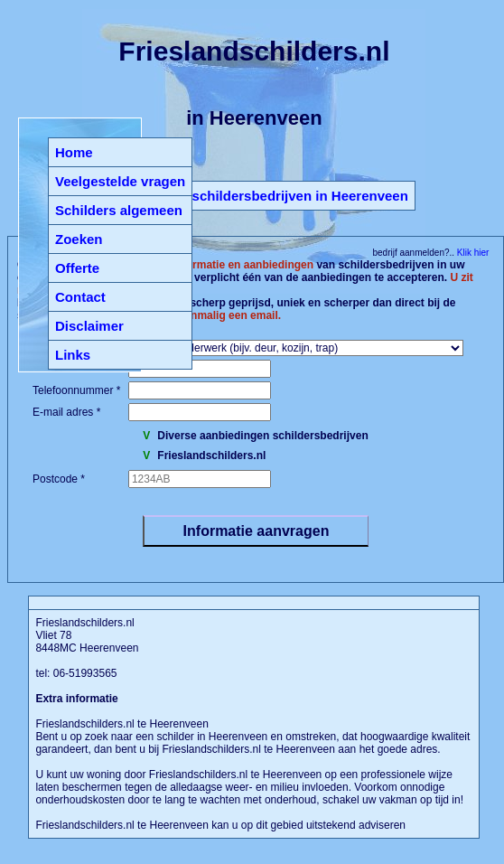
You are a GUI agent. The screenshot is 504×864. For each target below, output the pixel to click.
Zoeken (79, 239)
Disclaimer (89, 326)
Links (73, 355)
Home (74, 152)
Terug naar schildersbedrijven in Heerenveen (264, 196)
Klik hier (471, 253)
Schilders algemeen (119, 210)
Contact (80, 297)
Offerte (77, 268)
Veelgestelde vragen (120, 181)
